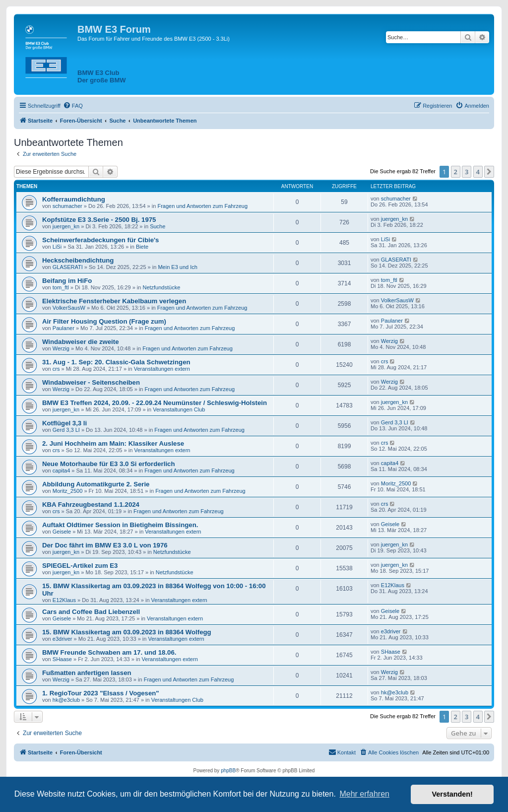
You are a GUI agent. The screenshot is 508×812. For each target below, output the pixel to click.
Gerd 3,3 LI (66, 430)
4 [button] (478, 172)
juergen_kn (66, 226)
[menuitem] (73, 106)
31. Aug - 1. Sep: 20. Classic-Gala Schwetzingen (116, 362)
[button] (489, 172)
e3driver (63, 639)
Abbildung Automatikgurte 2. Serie (96, 484)
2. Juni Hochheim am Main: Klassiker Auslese (113, 443)
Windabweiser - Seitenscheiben (91, 382)
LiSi (57, 247)
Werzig (61, 348)
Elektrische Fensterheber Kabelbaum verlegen (114, 301)
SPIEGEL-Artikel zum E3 (80, 566)
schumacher (67, 206)
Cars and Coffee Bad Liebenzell (91, 612)
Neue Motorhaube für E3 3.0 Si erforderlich (108, 464)
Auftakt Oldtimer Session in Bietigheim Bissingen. (120, 525)
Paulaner (63, 328)
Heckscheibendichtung (78, 260)
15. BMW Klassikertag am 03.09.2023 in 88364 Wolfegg (127, 632)
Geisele (62, 532)
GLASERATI (68, 267)
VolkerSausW (69, 308)
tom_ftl (61, 287)
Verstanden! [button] (452, 794)
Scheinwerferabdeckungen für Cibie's (100, 240)
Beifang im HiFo (67, 281)
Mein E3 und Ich (178, 267)
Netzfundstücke (161, 287)
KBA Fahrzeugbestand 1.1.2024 (91, 505)
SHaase (62, 659)
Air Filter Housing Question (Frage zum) (104, 321)
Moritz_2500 (68, 491)
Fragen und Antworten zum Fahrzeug (202, 206)
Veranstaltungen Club (179, 409)
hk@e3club (66, 700)
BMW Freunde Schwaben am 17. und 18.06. (109, 652)
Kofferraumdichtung (74, 199)
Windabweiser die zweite (81, 342)
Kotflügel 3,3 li (64, 423)
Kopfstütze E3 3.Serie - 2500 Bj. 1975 (99, 220)
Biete (142, 247)
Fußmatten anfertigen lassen (87, 673)
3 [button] (467, 172)
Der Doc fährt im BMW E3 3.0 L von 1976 (105, 545)
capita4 (61, 471)
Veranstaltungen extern (162, 369)
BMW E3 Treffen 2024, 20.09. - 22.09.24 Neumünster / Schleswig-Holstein (155, 403)
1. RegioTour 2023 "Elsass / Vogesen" (101, 693)
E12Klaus (64, 600)
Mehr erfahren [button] (364, 794)
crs (56, 369)
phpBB (228, 771)
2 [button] (456, 172)
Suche (158, 226)
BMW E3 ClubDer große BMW (102, 76)
